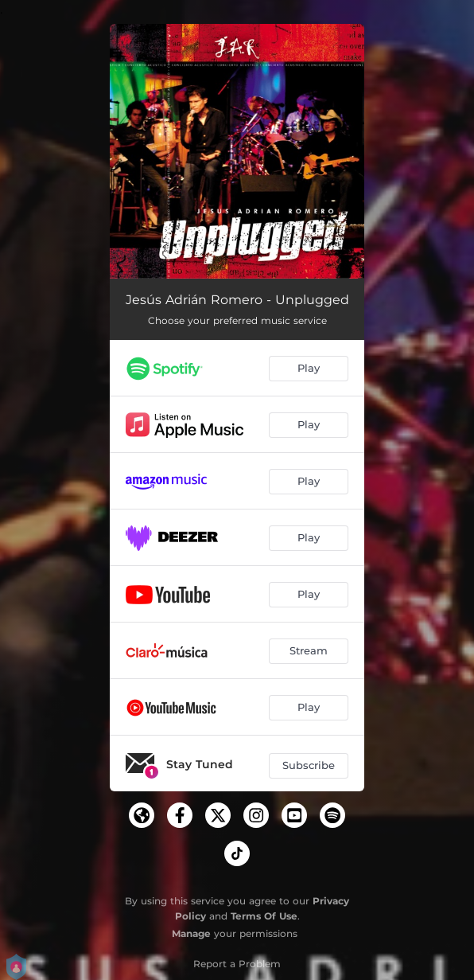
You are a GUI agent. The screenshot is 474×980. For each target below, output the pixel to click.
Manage (191, 933)
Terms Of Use (264, 916)
